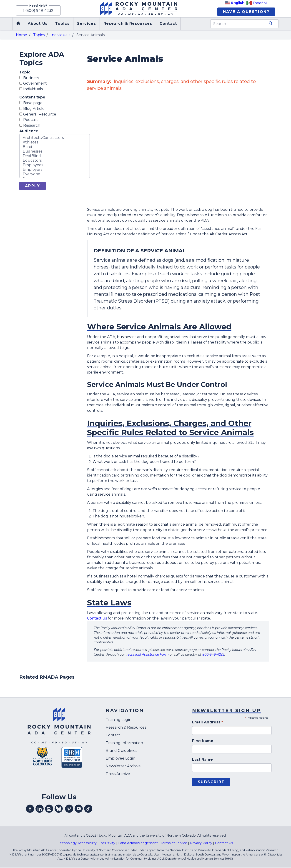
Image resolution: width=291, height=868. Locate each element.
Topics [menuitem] (62, 24)
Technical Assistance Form (147, 655)
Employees (55, 166)
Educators (55, 161)
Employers (55, 170)
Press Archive (118, 774)
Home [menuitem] (18, 24)
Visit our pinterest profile (69, 809)
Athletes (55, 143)
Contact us (97, 619)
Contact (113, 736)
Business (29, 78)
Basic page (31, 103)
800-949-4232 (213, 655)
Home (21, 35)
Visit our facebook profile (30, 809)
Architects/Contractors (55, 138)
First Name (203, 741)
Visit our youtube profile (79, 809)
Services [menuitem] (87, 24)
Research (30, 126)
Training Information (124, 743)
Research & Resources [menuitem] (128, 24)
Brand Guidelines (121, 751)
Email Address (208, 723)
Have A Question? (246, 12)
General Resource (38, 114)
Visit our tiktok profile (88, 809)
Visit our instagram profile (49, 809)
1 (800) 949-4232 (38, 11)
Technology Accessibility (77, 843)
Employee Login (120, 759)
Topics (39, 35)
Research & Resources (126, 728)
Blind (55, 147)
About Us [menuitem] (38, 24)
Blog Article (32, 109)
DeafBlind (55, 156)
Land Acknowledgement (138, 843)
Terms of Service (174, 843)
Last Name (202, 760)
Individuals (60, 35)
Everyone (55, 175)
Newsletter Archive (123, 766)
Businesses (55, 152)
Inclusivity (107, 843)
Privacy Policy (201, 843)
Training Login (119, 720)
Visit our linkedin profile (40, 809)
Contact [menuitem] (168, 24)
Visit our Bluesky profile (59, 809)
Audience (29, 132)
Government (33, 84)
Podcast (29, 120)
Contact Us (224, 843)
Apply (33, 186)
